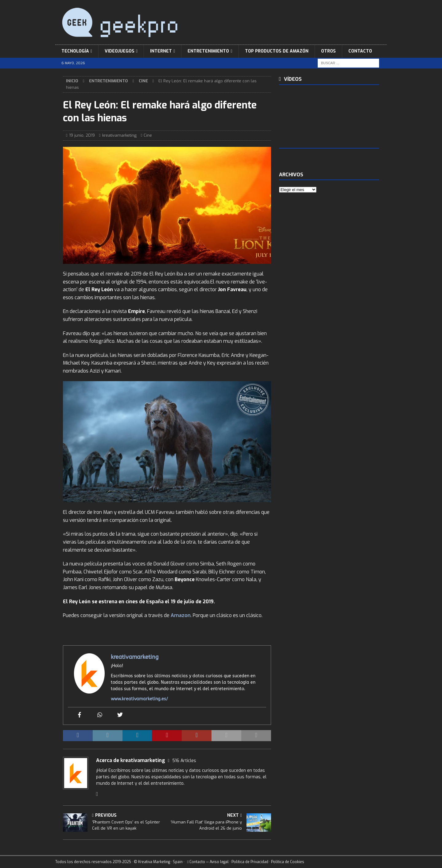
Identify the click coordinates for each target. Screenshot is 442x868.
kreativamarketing (119, 135)
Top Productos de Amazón (277, 51)
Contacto (360, 51)
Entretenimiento (208, 51)
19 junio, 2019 (82, 135)
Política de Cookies (288, 862)
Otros (328, 51)
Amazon (181, 615)
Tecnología (75, 51)
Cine (148, 135)
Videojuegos (120, 51)
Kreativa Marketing (154, 862)
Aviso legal (219, 862)
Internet (161, 51)
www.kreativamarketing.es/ (139, 699)
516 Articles (184, 761)
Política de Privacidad (250, 862)
